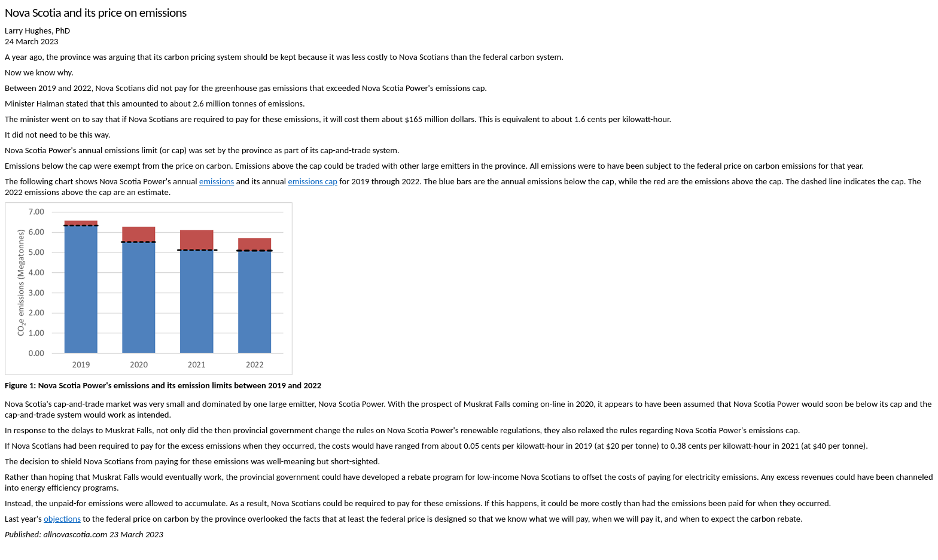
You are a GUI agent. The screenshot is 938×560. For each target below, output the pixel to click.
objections (62, 519)
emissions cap (313, 181)
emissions (217, 181)
